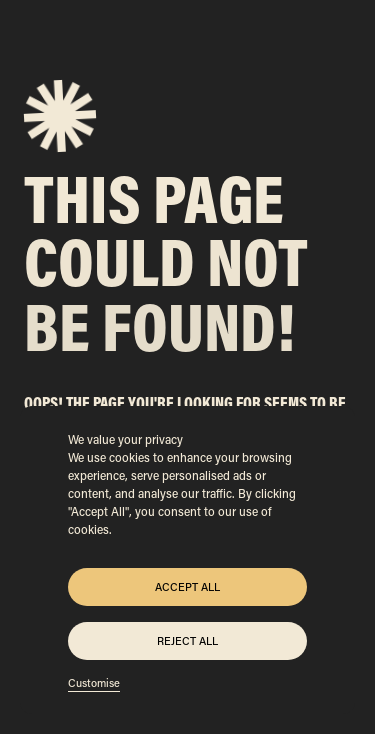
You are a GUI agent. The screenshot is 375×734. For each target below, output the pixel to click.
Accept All (187, 587)
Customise (94, 683)
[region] (187, 560)
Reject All (187, 641)
